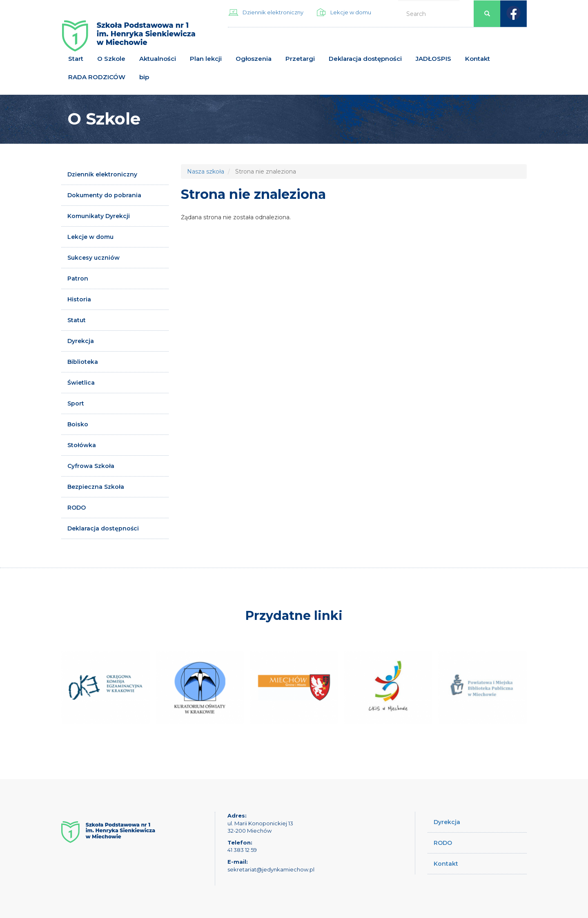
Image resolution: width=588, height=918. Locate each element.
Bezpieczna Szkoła (96, 487)
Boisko (78, 424)
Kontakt (478, 59)
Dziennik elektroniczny (273, 12)
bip (144, 77)
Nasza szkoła (206, 172)
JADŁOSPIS (433, 59)
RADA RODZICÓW (97, 77)
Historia (79, 299)
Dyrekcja (81, 341)
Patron (78, 279)
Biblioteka (83, 362)
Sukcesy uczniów (94, 258)
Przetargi (300, 59)
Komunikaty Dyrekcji (99, 216)
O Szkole (111, 59)
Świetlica (81, 383)
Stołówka (82, 445)
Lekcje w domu (351, 12)
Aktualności (158, 59)
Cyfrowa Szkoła (91, 466)
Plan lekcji (206, 59)
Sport (76, 403)
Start (76, 59)
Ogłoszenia (254, 59)
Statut (77, 320)
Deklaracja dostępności (365, 59)
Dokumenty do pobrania (104, 195)
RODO (77, 508)
